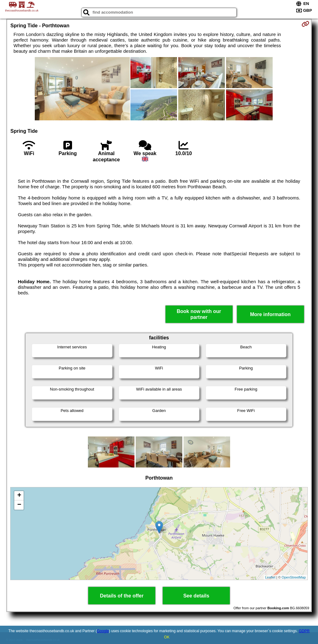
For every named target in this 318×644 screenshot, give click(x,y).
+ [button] (19, 496)
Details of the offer (122, 596)
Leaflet (270, 577)
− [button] (19, 505)
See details (196, 596)
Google (103, 631)
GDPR (304, 631)
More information (270, 314)
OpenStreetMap (294, 577)
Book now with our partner (199, 314)
